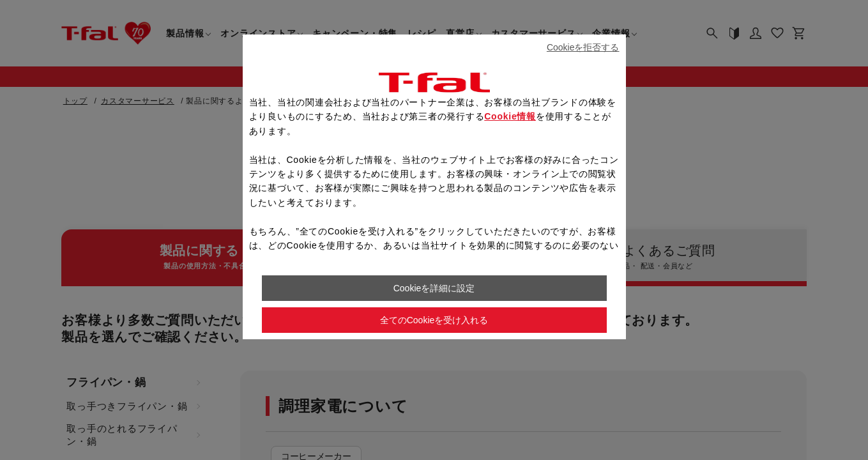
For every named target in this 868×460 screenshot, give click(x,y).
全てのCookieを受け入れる (434, 320)
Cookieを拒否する (583, 47)
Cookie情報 (510, 116)
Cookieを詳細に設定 (434, 288)
